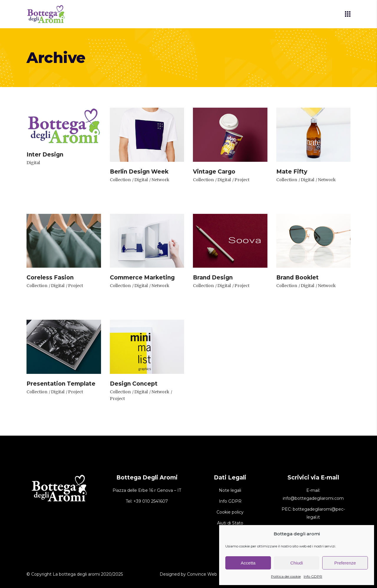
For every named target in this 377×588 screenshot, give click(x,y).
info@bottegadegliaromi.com (313, 498)
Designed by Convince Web (188, 574)
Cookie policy (230, 512)
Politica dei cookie (286, 576)
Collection (120, 180)
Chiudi (297, 563)
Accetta (248, 563)
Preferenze (345, 563)
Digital (33, 163)
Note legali (230, 490)
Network (160, 180)
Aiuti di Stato (230, 523)
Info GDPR (313, 576)
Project (242, 180)
